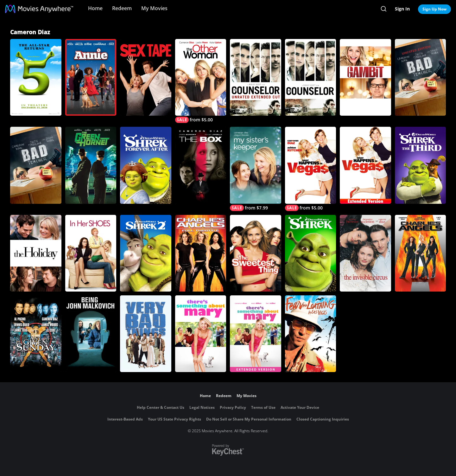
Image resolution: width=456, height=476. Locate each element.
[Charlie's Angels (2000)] (421, 253)
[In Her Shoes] (91, 253)
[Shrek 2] (146, 253)
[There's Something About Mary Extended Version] (256, 334)
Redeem (122, 8)
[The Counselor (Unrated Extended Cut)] (256, 77)
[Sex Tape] (146, 77)
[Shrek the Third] (421, 165)
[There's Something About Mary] (201, 334)
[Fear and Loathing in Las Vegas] (311, 334)
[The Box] (201, 165)
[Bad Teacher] (36, 165)
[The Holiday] (36, 253)
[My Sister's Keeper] (256, 169)
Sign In (402, 9)
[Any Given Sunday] (36, 334)
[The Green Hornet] (91, 165)
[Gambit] (365, 77)
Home (95, 8)
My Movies (154, 8)
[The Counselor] (311, 77)
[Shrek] (311, 253)
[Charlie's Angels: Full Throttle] (201, 253)
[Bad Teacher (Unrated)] (421, 77)
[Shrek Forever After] (146, 165)
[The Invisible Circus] (365, 253)
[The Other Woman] (201, 81)
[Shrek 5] (36, 77)
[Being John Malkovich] (91, 334)
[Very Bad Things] (146, 334)
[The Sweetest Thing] (256, 253)
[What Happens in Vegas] (311, 169)
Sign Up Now (434, 9)
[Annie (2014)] (91, 77)
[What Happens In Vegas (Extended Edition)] (365, 165)
